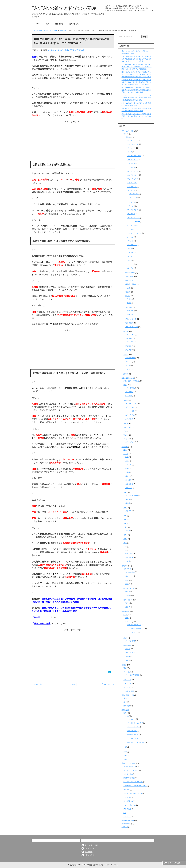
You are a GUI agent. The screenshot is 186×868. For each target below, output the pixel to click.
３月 (125, 508)
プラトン (130, 206)
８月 (125, 535)
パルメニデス (132, 140)
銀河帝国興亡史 (133, 735)
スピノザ (130, 253)
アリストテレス (133, 210)
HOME (37, 24)
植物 (67, 50)
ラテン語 (127, 687)
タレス (130, 152)
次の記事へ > (108, 684)
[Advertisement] (73, 141)
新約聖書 (129, 350)
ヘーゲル (130, 264)
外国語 (124, 665)
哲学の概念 (129, 277)
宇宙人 (130, 299)
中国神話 (129, 396)
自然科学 (52, 50)
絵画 (125, 756)
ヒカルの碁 (127, 797)
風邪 (125, 638)
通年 (125, 450)
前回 (34, 57)
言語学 (126, 435)
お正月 (126, 454)
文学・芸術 (125, 710)
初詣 (127, 461)
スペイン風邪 (130, 641)
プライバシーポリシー (92, 845)
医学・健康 (125, 612)
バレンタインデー (132, 496)
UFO (129, 303)
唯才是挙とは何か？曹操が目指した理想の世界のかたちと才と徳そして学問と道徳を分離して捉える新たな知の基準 (136, 90)
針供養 (128, 503)
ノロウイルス (132, 632)
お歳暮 (128, 561)
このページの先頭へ (175, 863)
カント (130, 260)
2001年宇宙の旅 (129, 778)
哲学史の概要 (130, 273)
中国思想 (130, 311)
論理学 (126, 374)
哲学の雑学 (129, 323)
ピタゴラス (131, 164)
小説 (127, 716)
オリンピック (130, 442)
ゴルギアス (133, 198)
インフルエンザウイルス (136, 629)
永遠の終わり (132, 731)
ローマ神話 (129, 392)
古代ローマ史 (130, 407)
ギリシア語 (127, 684)
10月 (125, 543)
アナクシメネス (133, 160)
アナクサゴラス (133, 179)
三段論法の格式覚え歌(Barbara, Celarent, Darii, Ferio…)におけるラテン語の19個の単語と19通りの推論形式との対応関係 (137, 67)
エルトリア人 (130, 415)
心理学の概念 (130, 358)
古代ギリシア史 (131, 403)
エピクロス (131, 214)
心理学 (126, 355)
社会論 (128, 292)
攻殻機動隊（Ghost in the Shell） (135, 786)
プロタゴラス (134, 194)
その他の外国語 (129, 691)
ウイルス (129, 622)
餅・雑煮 (129, 480)
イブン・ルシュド (134, 225)
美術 (125, 752)
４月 (125, 516)
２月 (125, 492)
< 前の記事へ (38, 684)
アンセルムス (132, 229)
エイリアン (127, 817)
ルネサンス (129, 419)
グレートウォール (130, 805)
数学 (127, 603)
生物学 (61, 50)
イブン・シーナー (134, 222)
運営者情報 (59, 24)
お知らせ (125, 827)
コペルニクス (130, 572)
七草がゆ (129, 488)
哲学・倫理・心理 (128, 131)
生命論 (128, 288)
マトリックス (128, 774)
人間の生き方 (130, 335)
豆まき (128, 499)
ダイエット (129, 653)
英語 (125, 668)
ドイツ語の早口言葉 (132, 675)
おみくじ (129, 465)
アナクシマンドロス (134, 156)
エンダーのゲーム (134, 739)
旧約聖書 (129, 346)
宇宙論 (128, 296)
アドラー (129, 369)
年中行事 (125, 447)
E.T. (125, 813)
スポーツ (127, 439)
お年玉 (128, 472)
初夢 (127, 468)
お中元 (128, 530)
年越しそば (129, 554)
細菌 (127, 618)
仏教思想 (130, 314)
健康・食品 (127, 646)
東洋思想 (129, 307)
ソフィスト (131, 191)
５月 (125, 520)
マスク (128, 649)
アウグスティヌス (134, 218)
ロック (130, 249)
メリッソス (131, 148)
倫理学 (126, 331)
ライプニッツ (132, 256)
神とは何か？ (130, 280)
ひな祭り (129, 511)
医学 (125, 615)
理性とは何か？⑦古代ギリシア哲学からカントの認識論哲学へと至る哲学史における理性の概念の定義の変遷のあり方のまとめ (136, 74)
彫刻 (125, 759)
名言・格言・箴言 (132, 327)
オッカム (130, 237)
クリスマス (129, 557)
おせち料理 (129, 484)
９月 (125, 539)
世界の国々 (127, 427)
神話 (125, 385)
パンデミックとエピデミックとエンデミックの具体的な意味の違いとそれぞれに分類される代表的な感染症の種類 (136, 98)
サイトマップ (89, 848)
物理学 (128, 591)
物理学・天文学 (129, 588)
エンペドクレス (133, 175)
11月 (125, 547)
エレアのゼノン (133, 144)
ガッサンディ (132, 245)
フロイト (129, 362)
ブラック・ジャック (130, 770)
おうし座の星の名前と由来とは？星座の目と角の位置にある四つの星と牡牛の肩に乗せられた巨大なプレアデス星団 (136, 59)
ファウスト (131, 719)
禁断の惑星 (127, 809)
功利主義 (129, 338)
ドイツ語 (127, 672)
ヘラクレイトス (133, 171)
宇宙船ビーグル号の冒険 (136, 742)
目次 (47, 24)
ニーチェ (130, 268)
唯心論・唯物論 (131, 284)
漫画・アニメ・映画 (129, 763)
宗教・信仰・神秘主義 (131, 381)
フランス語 (127, 680)
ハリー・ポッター (134, 727)
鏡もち (128, 476)
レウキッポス (132, 183)
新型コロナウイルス (134, 625)
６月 (125, 523)
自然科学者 (127, 569)
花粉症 (128, 656)
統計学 (128, 607)
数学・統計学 (128, 600)
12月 (125, 550)
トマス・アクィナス (134, 233)
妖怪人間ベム (128, 801)
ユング (128, 366)
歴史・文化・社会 (128, 378)
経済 (125, 702)
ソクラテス (131, 202)
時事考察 (127, 706)
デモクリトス (132, 187)
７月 (125, 527)
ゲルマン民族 (130, 411)
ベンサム (130, 342)
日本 (125, 431)
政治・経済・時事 (128, 695)
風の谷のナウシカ (130, 766)
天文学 (128, 595)
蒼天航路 (127, 790)
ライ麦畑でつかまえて (135, 723)
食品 (127, 660)
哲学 (125, 134)
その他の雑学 (126, 824)
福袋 (127, 457)
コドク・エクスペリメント (133, 793)
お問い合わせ (74, 24)
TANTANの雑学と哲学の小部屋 (64, 8)
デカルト (130, 241)
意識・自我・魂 (131, 319)
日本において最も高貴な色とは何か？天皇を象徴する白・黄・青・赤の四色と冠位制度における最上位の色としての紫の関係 (136, 82)
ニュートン (129, 576)
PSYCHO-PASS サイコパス (133, 782)
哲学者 (128, 137)
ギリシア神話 (130, 388)
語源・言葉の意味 (79, 50)
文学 (125, 713)
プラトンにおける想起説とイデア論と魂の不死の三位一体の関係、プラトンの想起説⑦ (136, 116)
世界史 (126, 400)
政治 (125, 698)
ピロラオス (131, 167)
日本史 (126, 424)
